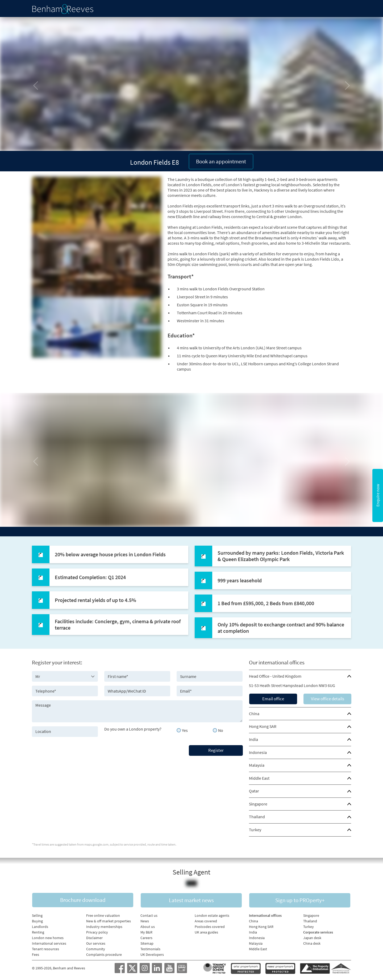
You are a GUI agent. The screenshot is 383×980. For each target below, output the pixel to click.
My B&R (146, 932)
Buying (37, 920)
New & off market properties (109, 920)
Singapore (258, 803)
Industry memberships (104, 926)
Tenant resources (45, 948)
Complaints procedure (104, 954)
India (253, 739)
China (254, 713)
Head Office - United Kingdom (275, 675)
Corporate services (318, 932)
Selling (37, 915)
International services (49, 943)
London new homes (48, 937)
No (221, 729)
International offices (265, 915)
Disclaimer (94, 937)
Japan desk (312, 937)
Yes (185, 729)
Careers (146, 937)
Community (96, 948)
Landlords (40, 926)
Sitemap (147, 943)
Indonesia (258, 751)
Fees (36, 954)
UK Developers (152, 954)
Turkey (255, 829)
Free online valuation (103, 915)
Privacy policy (97, 932)
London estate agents (212, 915)
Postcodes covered (210, 926)
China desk (312, 943)
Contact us (149, 915)
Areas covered (206, 920)
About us (148, 926)
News (145, 920)
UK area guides (206, 932)
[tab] (300, 676)
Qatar (254, 790)
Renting (38, 932)
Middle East (259, 777)
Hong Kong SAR (263, 726)
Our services (96, 943)
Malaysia (257, 764)
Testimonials (150, 948)
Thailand (257, 816)
